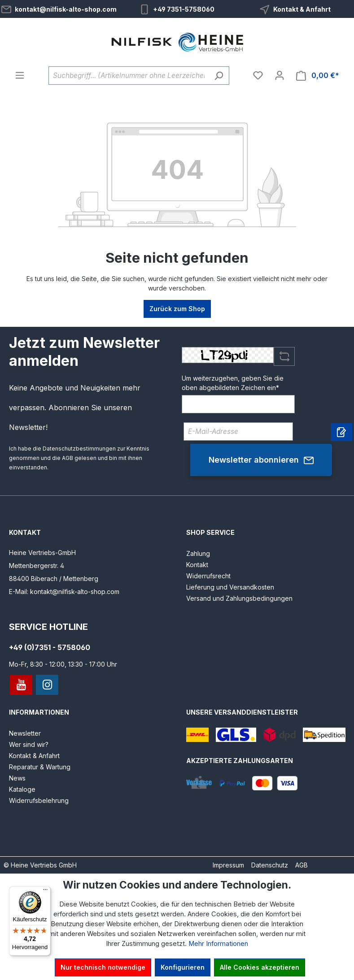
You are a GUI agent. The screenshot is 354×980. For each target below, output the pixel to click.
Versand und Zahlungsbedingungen (239, 598)
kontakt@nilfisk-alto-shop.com (66, 9)
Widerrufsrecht (208, 576)
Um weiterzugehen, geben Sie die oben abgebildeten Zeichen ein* (233, 383)
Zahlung (198, 553)
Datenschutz (270, 865)
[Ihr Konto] (280, 75)
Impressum (228, 865)
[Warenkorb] (318, 76)
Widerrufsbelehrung (39, 800)
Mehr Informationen (218, 944)
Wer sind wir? (29, 744)
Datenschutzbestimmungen (79, 449)
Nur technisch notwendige (103, 967)
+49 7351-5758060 (184, 9)
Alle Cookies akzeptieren (260, 967)
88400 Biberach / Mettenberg (54, 579)
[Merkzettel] (258, 75)
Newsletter (25, 733)
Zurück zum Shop (177, 309)
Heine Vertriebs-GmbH (42, 553)
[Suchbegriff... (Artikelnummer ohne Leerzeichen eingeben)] (129, 76)
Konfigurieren (183, 967)
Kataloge (22, 789)
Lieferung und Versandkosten (230, 587)
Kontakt (197, 565)
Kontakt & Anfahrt (302, 9)
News (17, 778)
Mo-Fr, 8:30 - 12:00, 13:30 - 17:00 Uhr (63, 664)
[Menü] (20, 75)
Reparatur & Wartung (40, 767)
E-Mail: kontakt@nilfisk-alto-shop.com (64, 592)
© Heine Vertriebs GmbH (40, 865)
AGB (68, 458)
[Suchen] (219, 76)
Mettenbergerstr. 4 (37, 566)
